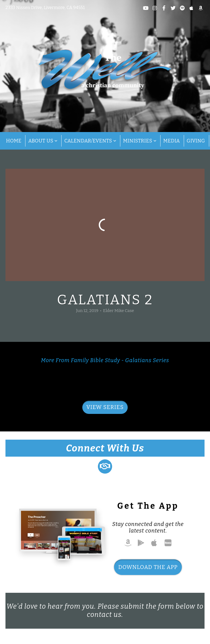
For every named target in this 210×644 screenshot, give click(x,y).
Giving (196, 141)
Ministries (140, 141)
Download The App (148, 567)
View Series (105, 407)
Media (172, 141)
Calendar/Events (90, 141)
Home (14, 141)
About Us (43, 141)
